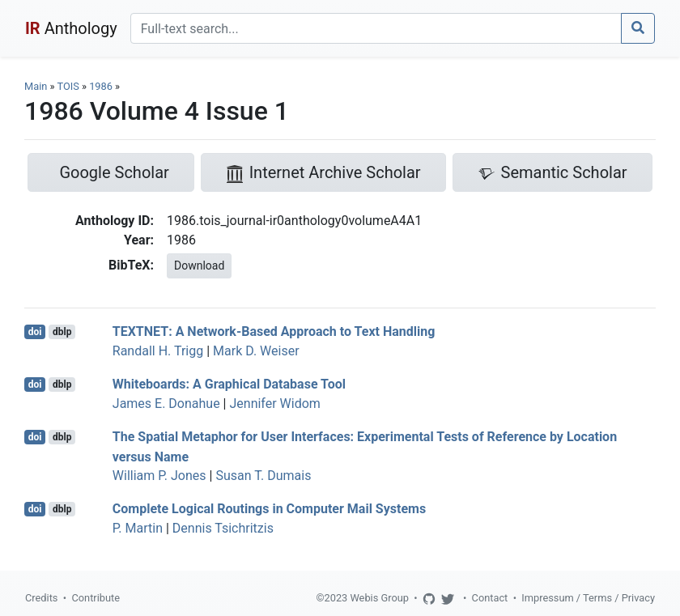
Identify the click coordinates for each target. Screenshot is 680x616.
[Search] (376, 28)
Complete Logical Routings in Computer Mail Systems (269, 509)
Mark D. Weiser (256, 351)
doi (35, 332)
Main (36, 86)
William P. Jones (159, 476)
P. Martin (138, 528)
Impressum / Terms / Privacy (588, 598)
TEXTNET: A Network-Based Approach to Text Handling (274, 331)
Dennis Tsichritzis (223, 528)
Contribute (96, 598)
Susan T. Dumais (263, 476)
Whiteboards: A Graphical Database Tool (229, 384)
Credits (41, 598)
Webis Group (379, 598)
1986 (101, 86)
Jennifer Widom (274, 404)
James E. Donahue (166, 404)
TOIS (68, 86)
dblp (62, 332)
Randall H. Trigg (158, 351)
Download (199, 266)
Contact (490, 598)
